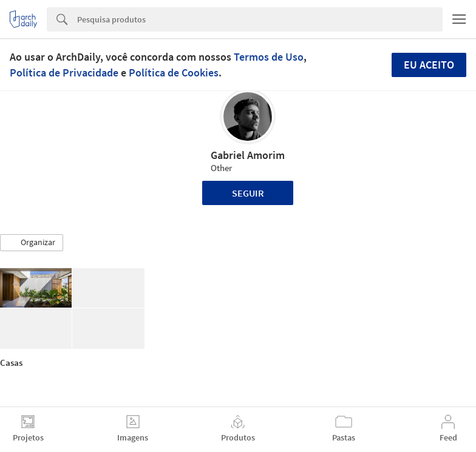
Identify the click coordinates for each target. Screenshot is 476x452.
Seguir (248, 193)
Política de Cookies (174, 73)
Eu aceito (429, 65)
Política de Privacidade (64, 73)
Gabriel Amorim (248, 155)
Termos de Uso (269, 57)
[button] (32, 243)
